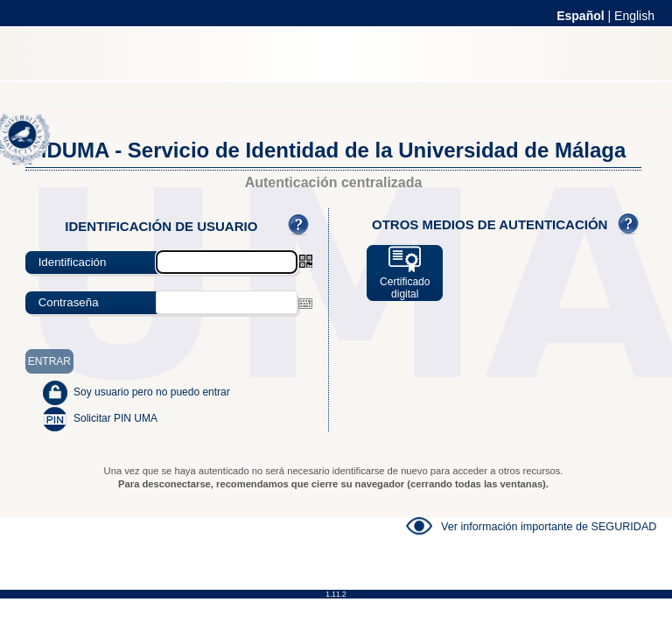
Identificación (73, 262)
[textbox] (227, 302)
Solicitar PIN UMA (115, 418)
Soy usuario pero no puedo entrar (152, 392)
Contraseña (69, 302)
